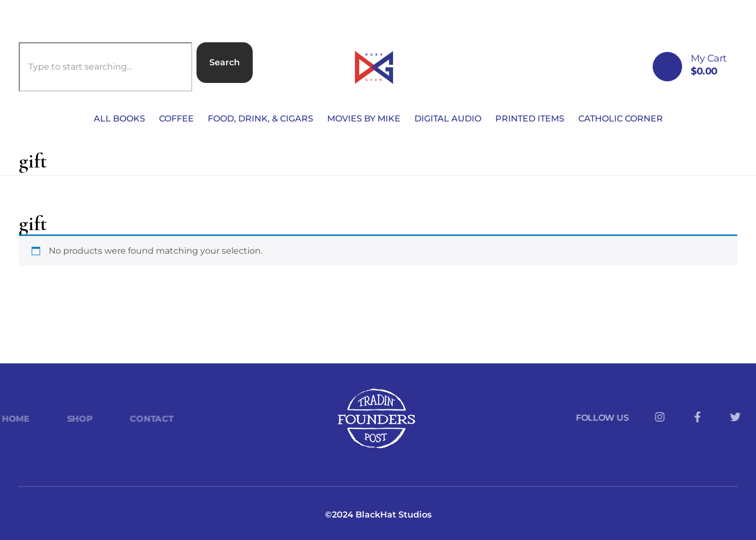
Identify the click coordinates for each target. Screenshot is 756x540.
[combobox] (105, 67)
